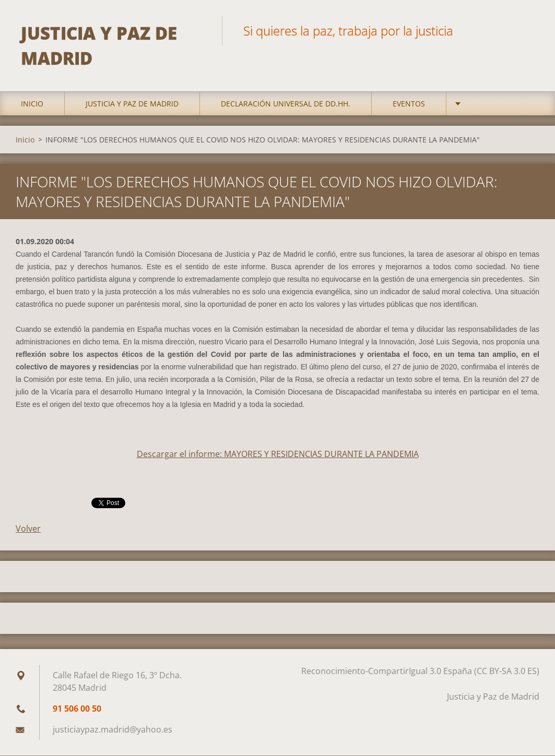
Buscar (528, 30)
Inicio (32, 104)
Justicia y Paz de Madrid (132, 104)
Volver (28, 529)
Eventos (409, 104)
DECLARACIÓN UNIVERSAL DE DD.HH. (286, 104)
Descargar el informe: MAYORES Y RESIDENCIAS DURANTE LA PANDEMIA (278, 454)
